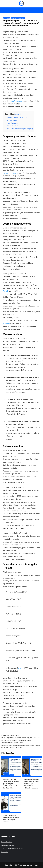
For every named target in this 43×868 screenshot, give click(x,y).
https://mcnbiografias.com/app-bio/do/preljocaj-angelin (21, 745)
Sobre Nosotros (7, 842)
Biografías (14, 18)
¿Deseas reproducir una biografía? (12, 848)
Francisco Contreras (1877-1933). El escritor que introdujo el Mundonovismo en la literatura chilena (11, 784)
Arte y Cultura (7, 18)
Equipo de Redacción (8, 845)
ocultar (17, 114)
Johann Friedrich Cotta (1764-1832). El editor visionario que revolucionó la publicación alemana (31, 784)
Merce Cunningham (16, 101)
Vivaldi (20, 668)
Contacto (4, 852)
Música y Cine (21, 18)
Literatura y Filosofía (8, 775)
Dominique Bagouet (12, 173)
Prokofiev (6, 323)
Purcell (6, 291)
